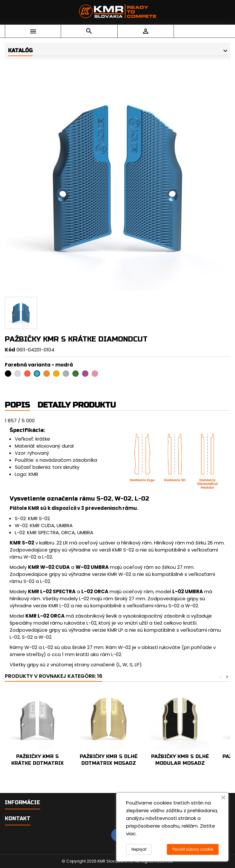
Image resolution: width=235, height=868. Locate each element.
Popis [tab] (17, 405)
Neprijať (139, 849)
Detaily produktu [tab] (77, 405)
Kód (10, 350)
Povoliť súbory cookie (193, 849)
